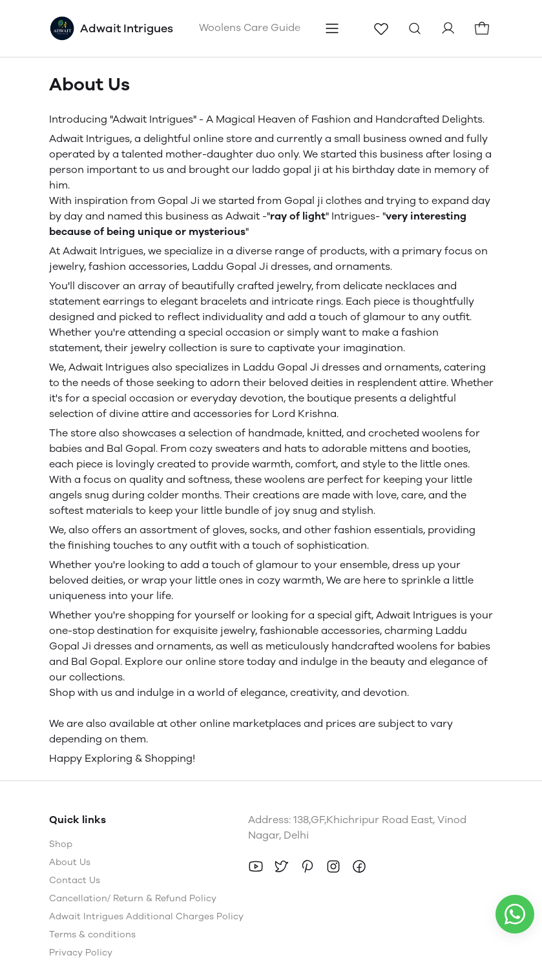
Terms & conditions (92, 934)
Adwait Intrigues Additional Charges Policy (146, 916)
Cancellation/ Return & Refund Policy (133, 898)
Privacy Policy (81, 953)
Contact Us (75, 880)
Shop (61, 844)
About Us (70, 862)
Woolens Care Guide (250, 27)
